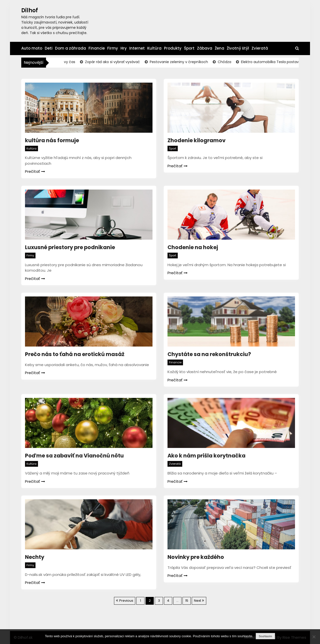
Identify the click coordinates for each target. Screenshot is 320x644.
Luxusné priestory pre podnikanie (70, 247)
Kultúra (154, 48)
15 (187, 601)
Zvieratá (260, 48)
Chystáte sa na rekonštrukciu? (209, 354)
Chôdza (227, 62)
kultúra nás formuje (52, 140)
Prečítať (35, 171)
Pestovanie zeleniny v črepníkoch (182, 62)
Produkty (173, 48)
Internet (137, 48)
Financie (97, 48)
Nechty (35, 557)
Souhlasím (265, 636)
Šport (189, 48)
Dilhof (30, 10)
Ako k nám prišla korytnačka (206, 456)
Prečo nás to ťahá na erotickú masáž (75, 354)
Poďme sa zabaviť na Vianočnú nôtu (74, 456)
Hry (124, 48)
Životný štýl (238, 48)
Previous (126, 601)
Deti (49, 48)
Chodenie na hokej (193, 247)
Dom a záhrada (70, 48)
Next (197, 601)
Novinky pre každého (196, 557)
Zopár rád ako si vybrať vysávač (115, 62)
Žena (219, 48)
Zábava (205, 48)
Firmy (113, 48)
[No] (314, 637)
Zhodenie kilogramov (196, 140)
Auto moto (32, 48)
